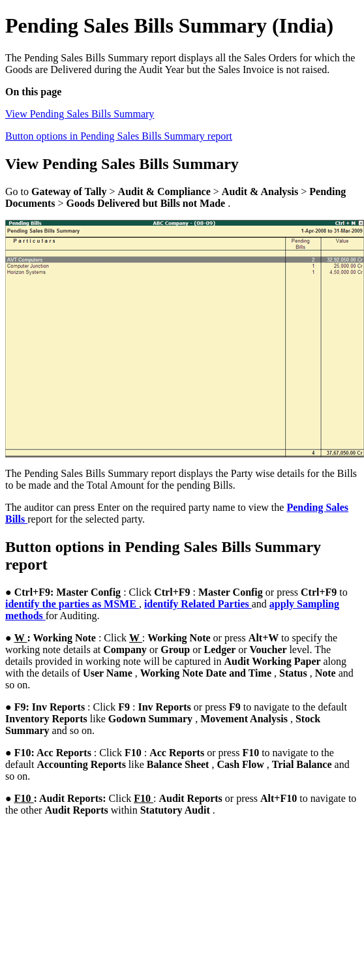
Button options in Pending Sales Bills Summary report (119, 136)
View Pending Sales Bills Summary (80, 114)
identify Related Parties (198, 604)
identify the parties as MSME (72, 604)
